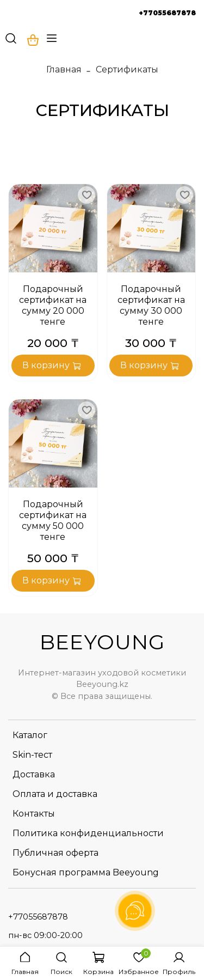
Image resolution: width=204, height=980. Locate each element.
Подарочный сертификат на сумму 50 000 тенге (53, 521)
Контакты (34, 814)
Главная (64, 69)
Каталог (30, 735)
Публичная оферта (55, 853)
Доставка (34, 774)
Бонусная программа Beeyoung (86, 872)
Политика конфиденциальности (88, 833)
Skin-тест (32, 755)
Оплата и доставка (55, 794)
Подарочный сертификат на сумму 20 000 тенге (53, 305)
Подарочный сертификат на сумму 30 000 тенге (151, 305)
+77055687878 (167, 13)
